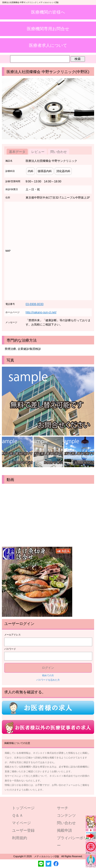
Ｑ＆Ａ (18, 815)
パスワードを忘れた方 (48, 680)
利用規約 (20, 838)
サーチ (63, 808)
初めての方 (48, 675)
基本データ (17, 152)
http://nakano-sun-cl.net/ (41, 312)
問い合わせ (59, 152)
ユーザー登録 (23, 830)
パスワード (10, 649)
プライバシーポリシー (74, 842)
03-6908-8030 (35, 304)
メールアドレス (12, 635)
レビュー (38, 152)
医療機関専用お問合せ (48, 29)
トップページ (23, 808)
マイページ (21, 823)
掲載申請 (64, 830)
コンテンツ (66, 815)
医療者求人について (48, 45)
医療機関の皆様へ (48, 12)
